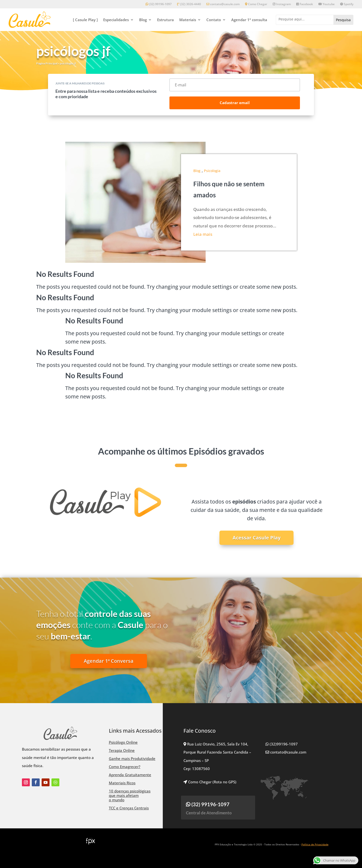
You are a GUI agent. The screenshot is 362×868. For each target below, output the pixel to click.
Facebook (305, 4)
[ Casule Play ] (85, 20)
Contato (214, 20)
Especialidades (116, 20)
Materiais (188, 20)
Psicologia (212, 171)
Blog (143, 20)
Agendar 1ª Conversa (109, 661)
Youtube (327, 4)
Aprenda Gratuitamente (130, 775)
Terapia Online (122, 750)
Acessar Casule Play (256, 538)
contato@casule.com (223, 4)
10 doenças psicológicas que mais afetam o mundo (130, 795)
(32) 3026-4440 (189, 4)
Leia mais (203, 234)
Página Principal (47, 63)
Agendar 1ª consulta (249, 20)
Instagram (282, 4)
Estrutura (165, 20)
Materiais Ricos (122, 783)
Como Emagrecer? (125, 767)
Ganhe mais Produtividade (132, 758)
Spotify (347, 4)
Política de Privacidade (315, 844)
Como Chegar (256, 4)
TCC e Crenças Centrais (129, 808)
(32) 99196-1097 (159, 4)
